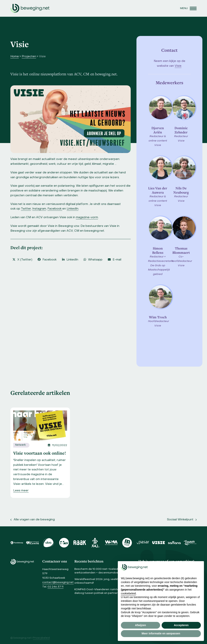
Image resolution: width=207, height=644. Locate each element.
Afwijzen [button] (141, 625)
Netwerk (20, 445)
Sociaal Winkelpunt (182, 520)
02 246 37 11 (55, 587)
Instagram (39, 209)
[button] (188, 8)
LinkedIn (73, 209)
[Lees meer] (21, 491)
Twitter (26, 209)
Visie (178, 66)
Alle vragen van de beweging (33, 520)
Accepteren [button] (181, 625)
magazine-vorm (87, 217)
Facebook (55, 209)
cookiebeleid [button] (128, 593)
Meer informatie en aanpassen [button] (161, 633)
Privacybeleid (41, 638)
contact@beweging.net (58, 582)
